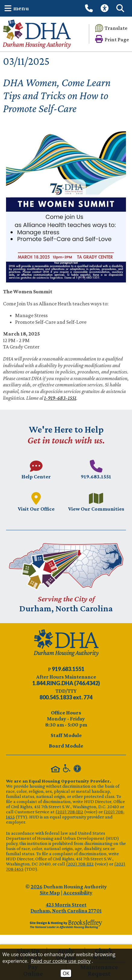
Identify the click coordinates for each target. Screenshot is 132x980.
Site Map (50, 893)
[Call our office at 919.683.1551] (90, 8)
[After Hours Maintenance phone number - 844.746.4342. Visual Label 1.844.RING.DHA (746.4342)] (66, 683)
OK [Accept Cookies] (66, 973)
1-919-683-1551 (60, 398)
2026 (37, 887)
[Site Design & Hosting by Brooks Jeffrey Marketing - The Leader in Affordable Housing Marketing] (66, 924)
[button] (15, 8)
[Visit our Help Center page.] (36, 470)
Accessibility (78, 893)
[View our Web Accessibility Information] (105, 8)
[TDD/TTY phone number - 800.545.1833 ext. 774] (66, 697)
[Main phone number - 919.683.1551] (96, 470)
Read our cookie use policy (61, 961)
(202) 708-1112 (69, 812)
